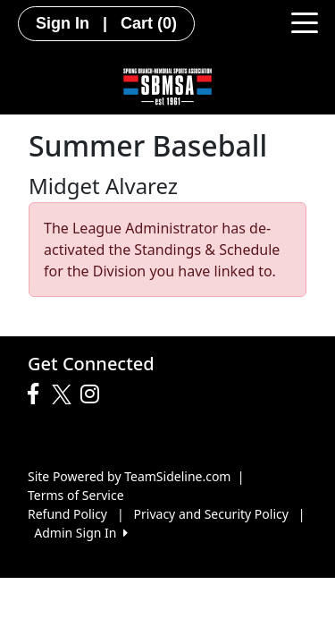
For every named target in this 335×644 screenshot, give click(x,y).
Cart (149, 23)
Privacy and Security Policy (211, 514)
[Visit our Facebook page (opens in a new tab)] (38, 394)
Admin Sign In (80, 533)
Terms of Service (76, 495)
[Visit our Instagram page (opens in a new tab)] (94, 394)
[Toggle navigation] (305, 21)
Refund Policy (67, 514)
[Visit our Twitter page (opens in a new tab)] (64, 394)
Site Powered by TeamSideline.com (129, 476)
